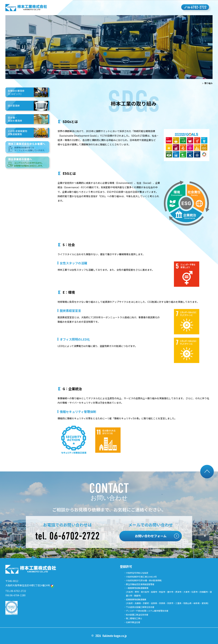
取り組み (145, 8)
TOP (198, 83)
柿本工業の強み (73, 8)
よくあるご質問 (166, 8)
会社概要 (113, 8)
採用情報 (129, 8)
